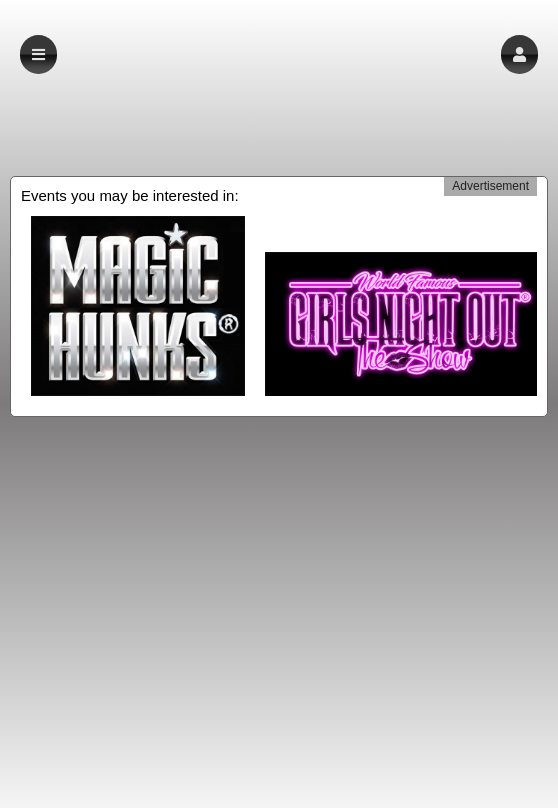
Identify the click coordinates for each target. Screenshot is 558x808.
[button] (519, 54)
